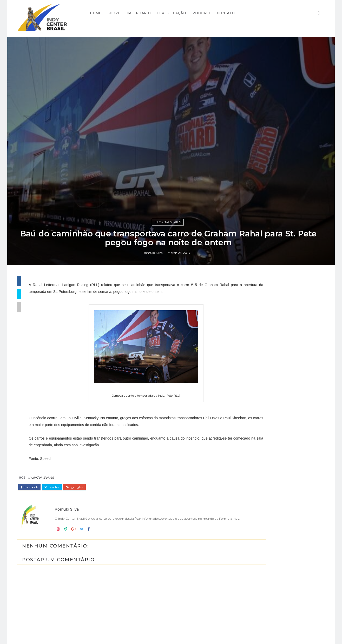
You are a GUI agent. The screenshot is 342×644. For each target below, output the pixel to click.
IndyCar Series (171, 373)
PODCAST (248, 12)
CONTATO (272, 12)
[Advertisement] (279, 513)
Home (142, 12)
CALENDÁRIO (185, 12)
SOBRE (160, 12)
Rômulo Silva (155, 406)
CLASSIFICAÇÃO (218, 12)
